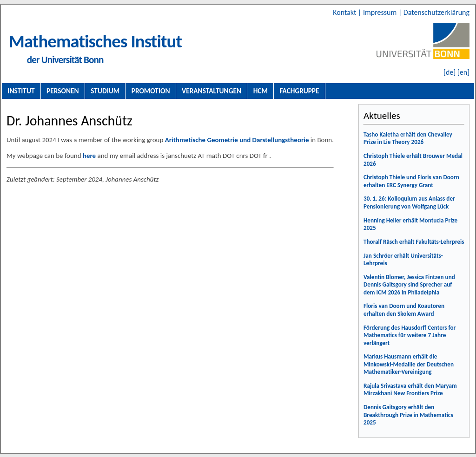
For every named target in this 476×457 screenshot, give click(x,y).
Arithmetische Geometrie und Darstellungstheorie (237, 140)
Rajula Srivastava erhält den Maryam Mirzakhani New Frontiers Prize (410, 390)
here (89, 156)
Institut (21, 91)
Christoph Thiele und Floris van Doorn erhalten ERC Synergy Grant (411, 181)
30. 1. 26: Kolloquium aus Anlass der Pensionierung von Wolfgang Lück (409, 202)
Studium (105, 91)
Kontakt (345, 12)
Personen (63, 91)
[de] (450, 72)
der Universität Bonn (65, 60)
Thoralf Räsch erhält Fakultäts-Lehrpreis (414, 242)
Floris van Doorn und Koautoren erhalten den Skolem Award (404, 310)
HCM (261, 91)
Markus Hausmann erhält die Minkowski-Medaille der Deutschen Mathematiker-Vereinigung (409, 364)
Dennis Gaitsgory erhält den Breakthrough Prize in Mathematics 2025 (408, 415)
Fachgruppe (299, 91)
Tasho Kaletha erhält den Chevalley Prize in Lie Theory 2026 (408, 138)
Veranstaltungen (212, 91)
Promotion (151, 91)
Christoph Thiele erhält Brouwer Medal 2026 (413, 160)
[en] (463, 72)
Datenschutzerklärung (436, 12)
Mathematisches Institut (95, 41)
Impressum (381, 12)
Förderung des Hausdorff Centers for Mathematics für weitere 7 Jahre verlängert (410, 335)
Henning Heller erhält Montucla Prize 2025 (410, 224)
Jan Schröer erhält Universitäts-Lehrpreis (403, 260)
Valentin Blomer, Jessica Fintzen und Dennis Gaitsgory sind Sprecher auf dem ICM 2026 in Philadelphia (409, 285)
